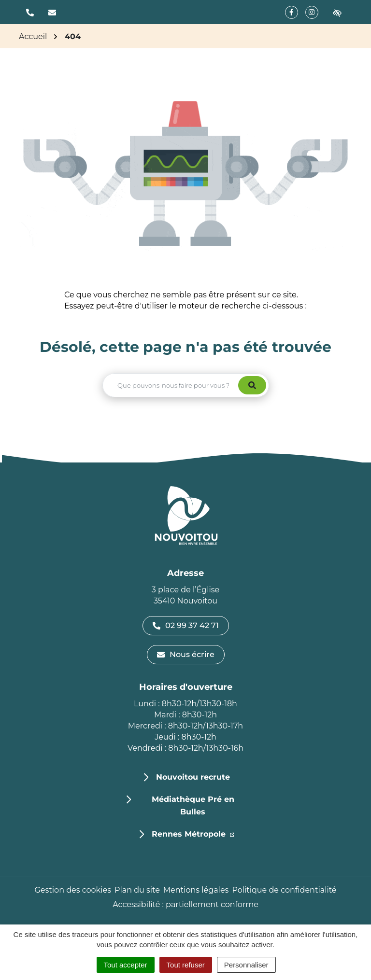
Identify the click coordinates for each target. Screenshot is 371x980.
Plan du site (137, 890)
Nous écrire (186, 654)
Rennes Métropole (193, 833)
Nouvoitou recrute (193, 777)
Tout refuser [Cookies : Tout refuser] (186, 965)
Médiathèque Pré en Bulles (193, 805)
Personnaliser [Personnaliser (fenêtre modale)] (246, 965)
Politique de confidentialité (284, 890)
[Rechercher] (252, 385)
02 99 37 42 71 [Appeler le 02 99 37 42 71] (186, 625)
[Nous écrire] (52, 12)
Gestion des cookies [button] (72, 890)
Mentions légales (196, 890)
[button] (30, 12)
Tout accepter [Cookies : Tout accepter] (126, 965)
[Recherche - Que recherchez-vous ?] (171, 385)
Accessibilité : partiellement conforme (185, 904)
